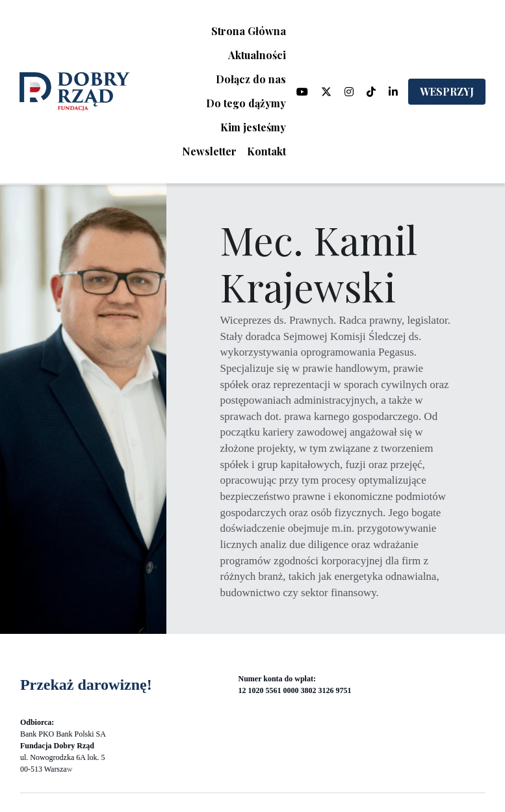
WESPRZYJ (447, 91)
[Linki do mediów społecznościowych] (302, 92)
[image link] (75, 91)
